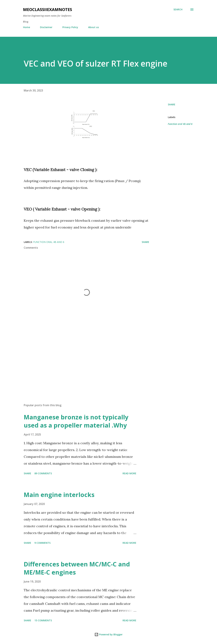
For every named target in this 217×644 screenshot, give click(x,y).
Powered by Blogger (108, 634)
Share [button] (172, 104)
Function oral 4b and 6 (180, 124)
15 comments (43, 620)
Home (27, 27)
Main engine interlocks (59, 495)
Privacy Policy (70, 27)
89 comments (43, 473)
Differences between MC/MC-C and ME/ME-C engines (77, 568)
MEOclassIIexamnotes (48, 9)
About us (93, 27)
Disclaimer (46, 27)
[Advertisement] (81, 361)
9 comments (42, 543)
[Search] (178, 9)
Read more (129, 473)
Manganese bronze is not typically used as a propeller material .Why (76, 421)
